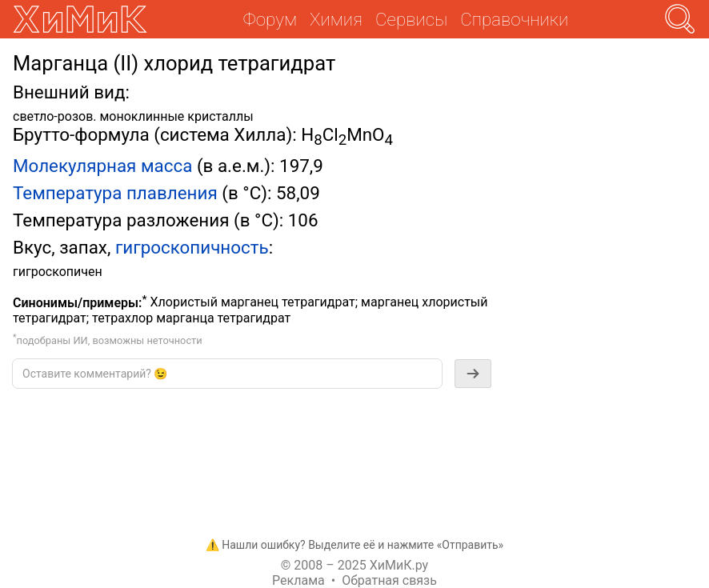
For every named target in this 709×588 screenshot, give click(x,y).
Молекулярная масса (102, 166)
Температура (67, 193)
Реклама (298, 580)
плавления (172, 193)
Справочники (514, 19)
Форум (270, 19)
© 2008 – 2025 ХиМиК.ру (354, 565)
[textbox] (227, 374)
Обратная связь (389, 580)
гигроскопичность (192, 247)
